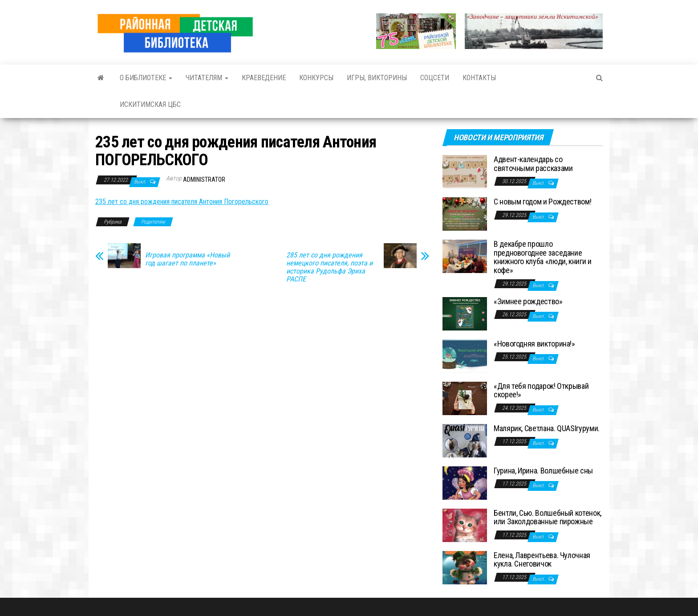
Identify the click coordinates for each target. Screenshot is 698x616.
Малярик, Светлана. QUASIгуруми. (547, 428)
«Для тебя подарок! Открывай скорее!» (541, 390)
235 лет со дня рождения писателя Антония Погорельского (182, 202)
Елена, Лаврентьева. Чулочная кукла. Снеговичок (542, 560)
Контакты (479, 78)
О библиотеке (146, 78)
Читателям (207, 78)
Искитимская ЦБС (150, 104)
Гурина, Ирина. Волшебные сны (543, 471)
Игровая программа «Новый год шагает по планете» (187, 259)
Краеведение (264, 78)
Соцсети (435, 78)
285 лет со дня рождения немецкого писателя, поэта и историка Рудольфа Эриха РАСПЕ (329, 267)
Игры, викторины (377, 78)
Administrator (204, 179)
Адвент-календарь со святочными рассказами (533, 164)
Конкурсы (316, 78)
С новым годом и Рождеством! (542, 202)
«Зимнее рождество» (528, 301)
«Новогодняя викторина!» (534, 344)
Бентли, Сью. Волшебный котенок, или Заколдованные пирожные (548, 517)
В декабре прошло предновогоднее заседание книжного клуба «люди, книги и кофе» (543, 257)
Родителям (153, 222)
